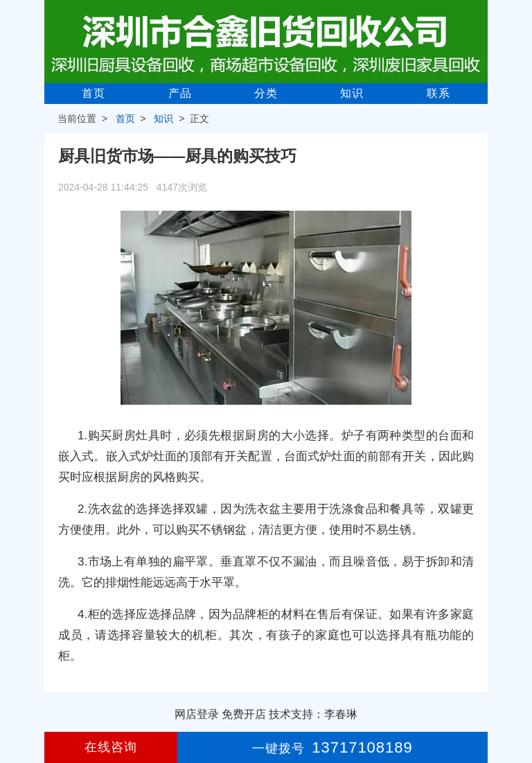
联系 (438, 93)
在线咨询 (111, 747)
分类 (266, 93)
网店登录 (197, 714)
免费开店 (244, 714)
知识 (352, 93)
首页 (94, 93)
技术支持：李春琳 (313, 714)
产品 (180, 93)
